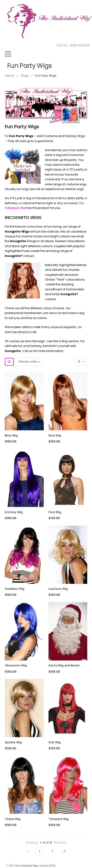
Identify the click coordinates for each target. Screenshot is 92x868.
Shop (25, 76)
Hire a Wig (60, 341)
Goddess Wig (15, 589)
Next (63, 851)
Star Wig (55, 742)
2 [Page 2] (52, 851)
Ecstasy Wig (14, 512)
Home (10, 76)
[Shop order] (30, 362)
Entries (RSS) (48, 866)
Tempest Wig (59, 819)
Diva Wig (55, 435)
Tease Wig (13, 819)
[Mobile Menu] (8, 54)
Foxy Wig (55, 512)
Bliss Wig (11, 435)
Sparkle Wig (13, 742)
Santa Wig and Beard (64, 665)
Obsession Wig (16, 665)
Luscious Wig (58, 589)
